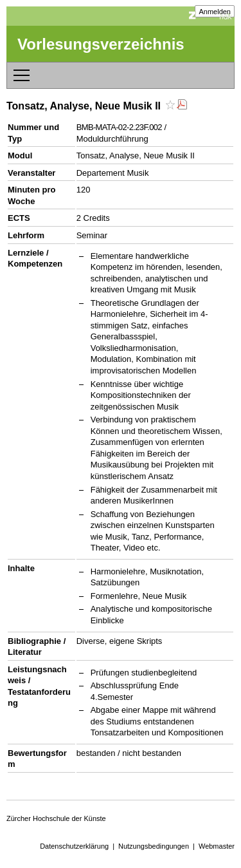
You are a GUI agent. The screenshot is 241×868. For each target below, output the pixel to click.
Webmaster (217, 846)
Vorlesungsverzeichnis (101, 44)
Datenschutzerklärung (74, 846)
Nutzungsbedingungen (154, 846)
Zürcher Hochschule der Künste (56, 818)
